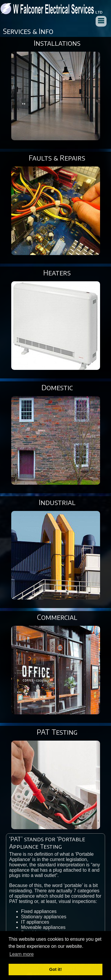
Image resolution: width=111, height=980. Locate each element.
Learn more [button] (22, 954)
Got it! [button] (55, 969)
